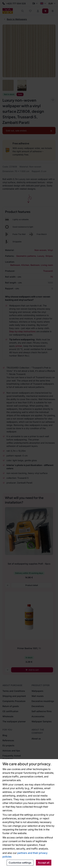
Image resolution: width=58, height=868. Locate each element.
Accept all (44, 863)
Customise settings (20, 863)
